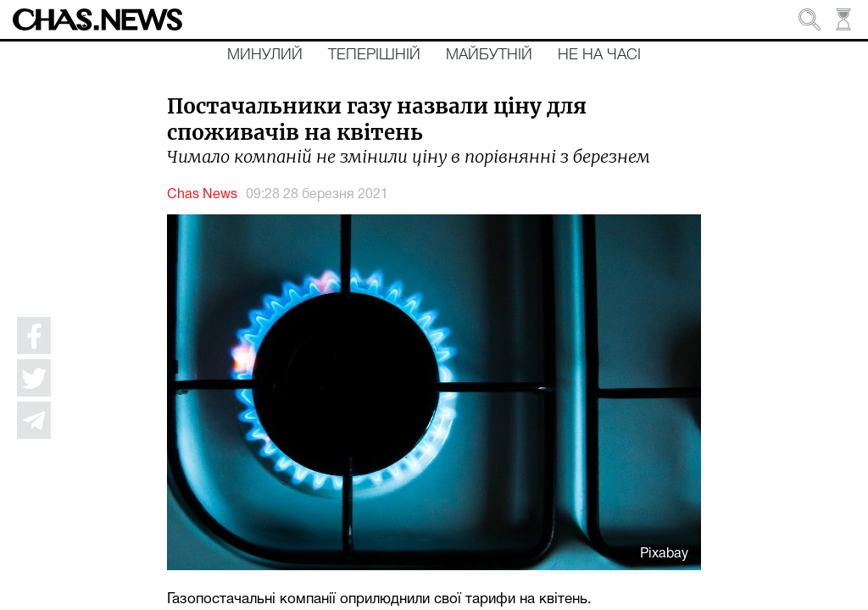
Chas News (202, 195)
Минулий (265, 55)
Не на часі (599, 55)
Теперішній (374, 55)
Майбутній (489, 55)
